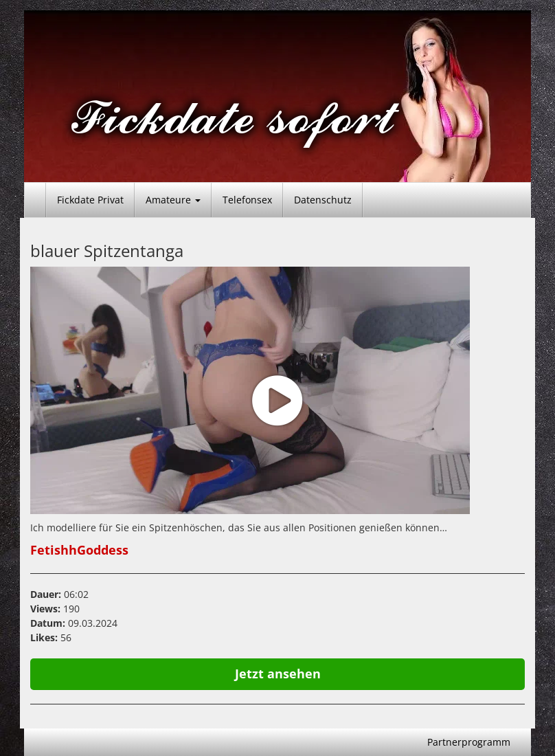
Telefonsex (247, 200)
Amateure (173, 200)
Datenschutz (323, 200)
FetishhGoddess (79, 550)
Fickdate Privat (90, 200)
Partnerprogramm (469, 742)
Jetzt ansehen (278, 674)
